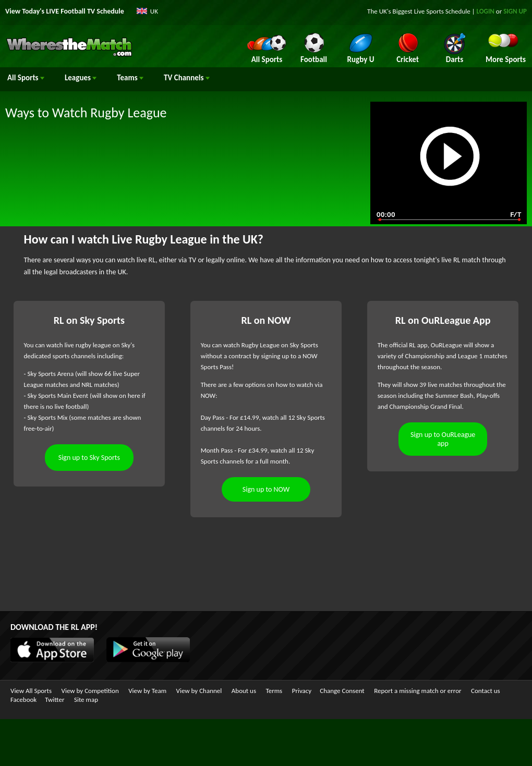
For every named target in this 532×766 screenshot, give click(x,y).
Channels (187, 78)
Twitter (55, 700)
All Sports (26, 78)
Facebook (23, 700)
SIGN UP (515, 11)
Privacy (302, 691)
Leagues (81, 78)
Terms (274, 691)
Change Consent (342, 691)
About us (244, 691)
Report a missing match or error (418, 691)
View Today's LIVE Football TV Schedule (65, 11)
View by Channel (199, 691)
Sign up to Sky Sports (89, 458)
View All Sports (31, 691)
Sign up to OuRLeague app (443, 439)
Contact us (486, 691)
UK (154, 11)
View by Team (147, 691)
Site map (86, 700)
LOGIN (486, 11)
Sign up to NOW (266, 489)
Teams (130, 78)
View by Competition (90, 691)
